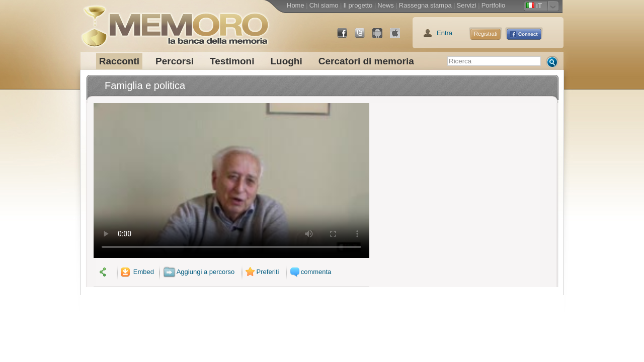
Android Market (381, 37)
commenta (309, 272)
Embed (136, 272)
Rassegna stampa (425, 5)
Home (296, 5)
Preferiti (261, 272)
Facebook (346, 37)
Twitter (364, 37)
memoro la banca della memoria (175, 23)
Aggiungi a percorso (199, 272)
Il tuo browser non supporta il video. (231, 180)
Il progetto (358, 5)
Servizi (467, 5)
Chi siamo (324, 5)
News (386, 5)
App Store (399, 37)
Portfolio (494, 5)
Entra (445, 33)
